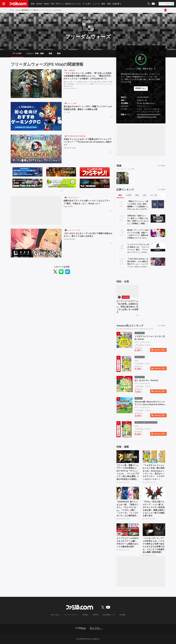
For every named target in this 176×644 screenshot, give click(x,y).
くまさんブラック (73, 198)
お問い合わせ (55, 615)
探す (144, 89)
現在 (120, 195)
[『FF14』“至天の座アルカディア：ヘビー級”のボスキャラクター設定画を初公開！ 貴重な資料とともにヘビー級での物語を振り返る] (154, 493)
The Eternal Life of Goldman (76, 136)
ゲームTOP (17, 53)
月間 (144, 195)
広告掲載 (122, 615)
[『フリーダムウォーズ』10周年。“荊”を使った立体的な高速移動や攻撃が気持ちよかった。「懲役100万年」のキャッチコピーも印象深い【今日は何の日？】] (36, 84)
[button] (141, 120)
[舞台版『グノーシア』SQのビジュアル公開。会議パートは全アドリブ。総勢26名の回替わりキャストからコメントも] (158, 233)
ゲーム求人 (87, 4)
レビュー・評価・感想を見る (140, 69)
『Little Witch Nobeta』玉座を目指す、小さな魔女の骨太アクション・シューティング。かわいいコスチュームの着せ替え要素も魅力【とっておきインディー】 (138, 263)
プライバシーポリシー (71, 615)
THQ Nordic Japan (70, 148)
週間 (137, 195)
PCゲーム (60, 4)
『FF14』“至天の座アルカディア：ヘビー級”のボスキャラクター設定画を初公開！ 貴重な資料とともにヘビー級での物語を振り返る (154, 509)
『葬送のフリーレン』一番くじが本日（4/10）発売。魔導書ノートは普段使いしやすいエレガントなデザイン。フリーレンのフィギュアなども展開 (138, 205)
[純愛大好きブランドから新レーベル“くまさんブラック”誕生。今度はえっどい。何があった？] (36, 210)
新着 (33, 4)
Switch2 (39, 4)
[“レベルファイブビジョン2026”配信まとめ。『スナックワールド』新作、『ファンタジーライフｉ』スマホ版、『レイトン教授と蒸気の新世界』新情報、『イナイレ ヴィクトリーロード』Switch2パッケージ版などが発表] (158, 247)
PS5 (52, 4)
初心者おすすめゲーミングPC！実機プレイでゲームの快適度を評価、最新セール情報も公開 (88, 108)
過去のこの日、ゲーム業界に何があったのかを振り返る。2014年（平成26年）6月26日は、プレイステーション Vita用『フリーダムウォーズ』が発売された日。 (88, 84)
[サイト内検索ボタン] (166, 4)
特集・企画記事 (113, 4)
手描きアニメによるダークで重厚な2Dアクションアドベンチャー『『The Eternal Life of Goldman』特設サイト (88, 142)
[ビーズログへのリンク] (96, 628)
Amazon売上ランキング (130, 326)
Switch (46, 4)
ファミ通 (67, 112)
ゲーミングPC (72, 103)
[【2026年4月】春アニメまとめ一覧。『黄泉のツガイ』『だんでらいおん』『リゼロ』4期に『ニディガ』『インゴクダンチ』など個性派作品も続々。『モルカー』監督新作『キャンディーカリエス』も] (128, 493)
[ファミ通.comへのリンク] (18, 4)
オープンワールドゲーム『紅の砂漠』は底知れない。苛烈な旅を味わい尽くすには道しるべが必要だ (127, 307)
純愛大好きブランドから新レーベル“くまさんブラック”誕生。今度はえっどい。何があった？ (87, 202)
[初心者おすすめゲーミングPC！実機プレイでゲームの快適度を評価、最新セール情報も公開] (36, 116)
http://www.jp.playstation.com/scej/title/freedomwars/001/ (149, 116)
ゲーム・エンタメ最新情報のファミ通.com (24, 10)
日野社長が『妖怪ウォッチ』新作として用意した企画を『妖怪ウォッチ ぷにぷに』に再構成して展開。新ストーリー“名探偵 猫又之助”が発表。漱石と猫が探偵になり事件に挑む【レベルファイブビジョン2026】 (138, 220)
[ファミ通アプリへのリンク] (80, 628)
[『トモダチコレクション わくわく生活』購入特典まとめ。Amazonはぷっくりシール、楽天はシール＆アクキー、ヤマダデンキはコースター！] (154, 457)
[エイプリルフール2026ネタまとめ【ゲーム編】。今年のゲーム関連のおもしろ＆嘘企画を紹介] (128, 530)
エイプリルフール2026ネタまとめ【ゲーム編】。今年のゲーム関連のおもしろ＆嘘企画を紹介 (128, 542)
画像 (50, 53)
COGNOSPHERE (69, 239)
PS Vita (139, 103)
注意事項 (95, 615)
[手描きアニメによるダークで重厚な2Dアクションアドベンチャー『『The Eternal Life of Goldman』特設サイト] (36, 149)
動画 (103, 4)
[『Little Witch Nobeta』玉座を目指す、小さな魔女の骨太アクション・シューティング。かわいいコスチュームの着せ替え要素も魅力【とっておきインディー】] (158, 262)
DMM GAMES (68, 207)
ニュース (96, 4)
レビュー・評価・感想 (35, 53)
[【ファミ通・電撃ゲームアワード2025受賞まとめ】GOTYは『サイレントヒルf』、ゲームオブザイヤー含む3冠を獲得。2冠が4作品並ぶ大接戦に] (128, 457)
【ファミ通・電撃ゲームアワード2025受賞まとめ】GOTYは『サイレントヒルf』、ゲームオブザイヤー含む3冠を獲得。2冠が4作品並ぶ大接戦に (128, 472)
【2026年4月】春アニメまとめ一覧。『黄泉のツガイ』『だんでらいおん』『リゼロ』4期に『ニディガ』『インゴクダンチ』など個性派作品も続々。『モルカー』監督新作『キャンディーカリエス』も (127, 509)
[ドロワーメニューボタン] (4, 4)
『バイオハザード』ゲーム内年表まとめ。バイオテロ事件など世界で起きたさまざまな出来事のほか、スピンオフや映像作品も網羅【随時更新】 (154, 545)
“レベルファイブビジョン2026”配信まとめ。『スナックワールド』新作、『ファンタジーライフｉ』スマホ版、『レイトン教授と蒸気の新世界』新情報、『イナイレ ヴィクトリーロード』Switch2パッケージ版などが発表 (138, 249)
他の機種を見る (148, 103)
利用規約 (85, 615)
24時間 (129, 195)
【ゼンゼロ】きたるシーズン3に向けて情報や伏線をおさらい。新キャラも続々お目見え (88, 235)
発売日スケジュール (73, 4)
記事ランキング (125, 190)
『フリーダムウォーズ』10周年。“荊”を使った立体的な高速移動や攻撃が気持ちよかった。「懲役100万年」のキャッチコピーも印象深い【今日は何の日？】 (88, 76)
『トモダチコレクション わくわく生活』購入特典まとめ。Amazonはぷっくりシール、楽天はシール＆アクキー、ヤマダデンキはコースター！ (154, 472)
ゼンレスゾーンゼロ (74, 230)
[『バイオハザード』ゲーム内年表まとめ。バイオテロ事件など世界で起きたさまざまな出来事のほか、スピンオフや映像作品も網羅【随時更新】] (154, 530)
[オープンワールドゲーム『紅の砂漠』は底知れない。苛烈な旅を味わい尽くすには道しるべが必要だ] (128, 291)
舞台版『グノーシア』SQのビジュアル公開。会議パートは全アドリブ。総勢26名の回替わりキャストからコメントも (138, 234)
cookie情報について (109, 615)
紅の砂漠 (126, 297)
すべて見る (162, 166)
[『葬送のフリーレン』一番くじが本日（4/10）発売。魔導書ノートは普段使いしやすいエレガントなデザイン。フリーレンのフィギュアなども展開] (158, 204)
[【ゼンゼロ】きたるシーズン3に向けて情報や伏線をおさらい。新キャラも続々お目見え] (36, 243)
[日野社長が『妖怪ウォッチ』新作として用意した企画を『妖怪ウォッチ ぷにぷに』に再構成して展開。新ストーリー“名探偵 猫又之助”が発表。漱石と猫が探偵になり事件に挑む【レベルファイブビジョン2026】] (158, 219)
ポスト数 (154, 195)
